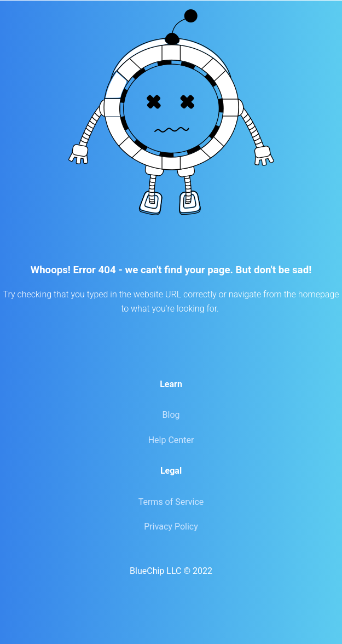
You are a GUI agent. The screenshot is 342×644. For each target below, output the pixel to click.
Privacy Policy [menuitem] (171, 527)
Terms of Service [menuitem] (171, 502)
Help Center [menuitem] (171, 440)
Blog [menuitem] (171, 415)
